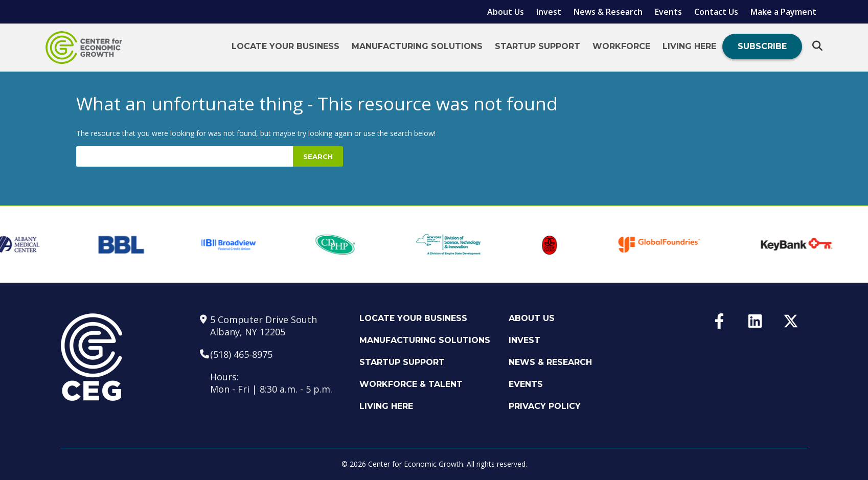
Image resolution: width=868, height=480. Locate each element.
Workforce (621, 46)
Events (668, 12)
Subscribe (762, 46)
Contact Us (716, 12)
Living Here (689, 46)
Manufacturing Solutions (417, 46)
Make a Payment (783, 12)
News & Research (608, 12)
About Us (506, 12)
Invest (549, 12)
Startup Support (538, 46)
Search (318, 156)
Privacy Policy (545, 406)
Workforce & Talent (411, 384)
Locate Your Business (285, 46)
